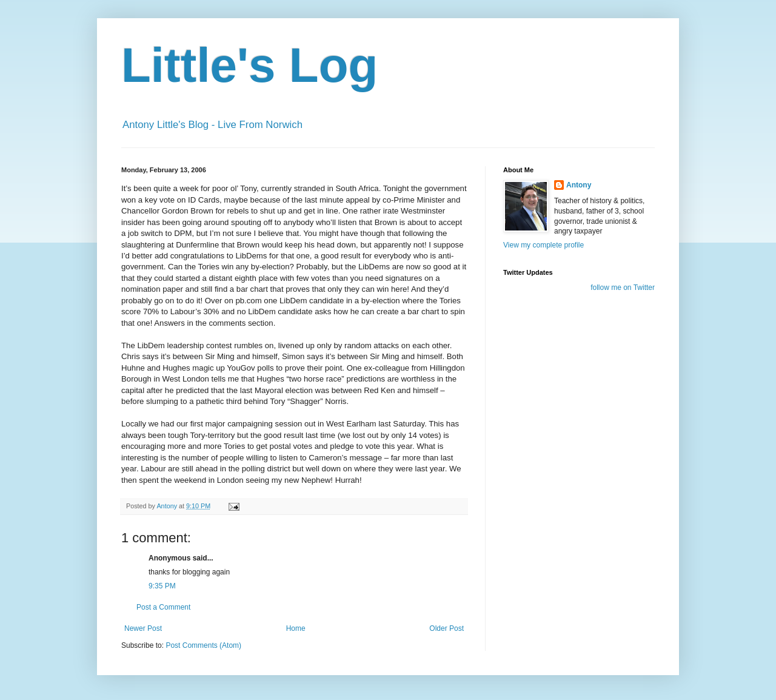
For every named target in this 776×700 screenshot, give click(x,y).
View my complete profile (544, 245)
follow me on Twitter (623, 288)
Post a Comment (163, 607)
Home (296, 628)
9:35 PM (162, 586)
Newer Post (143, 628)
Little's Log (249, 65)
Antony (579, 185)
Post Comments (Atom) (203, 645)
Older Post (447, 628)
